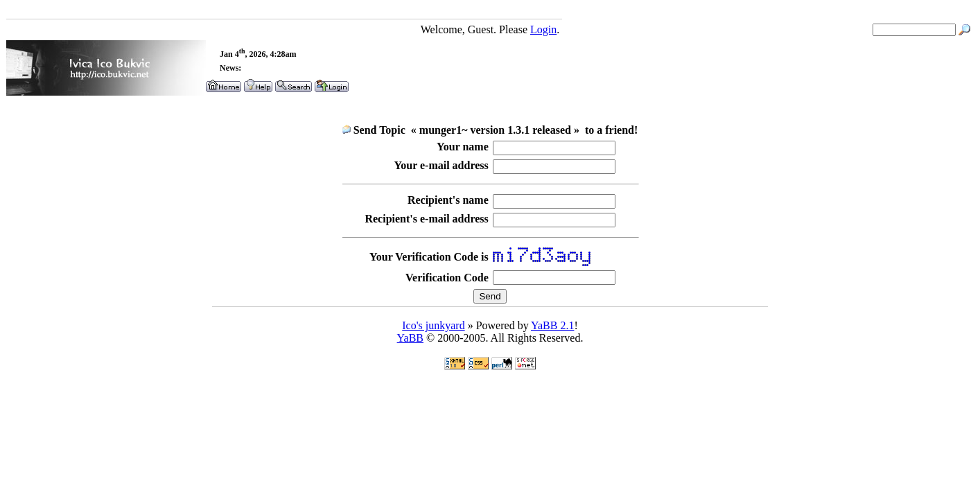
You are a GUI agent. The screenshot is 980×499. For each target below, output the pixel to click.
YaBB (410, 338)
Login (543, 29)
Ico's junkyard (433, 325)
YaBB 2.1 (552, 325)
